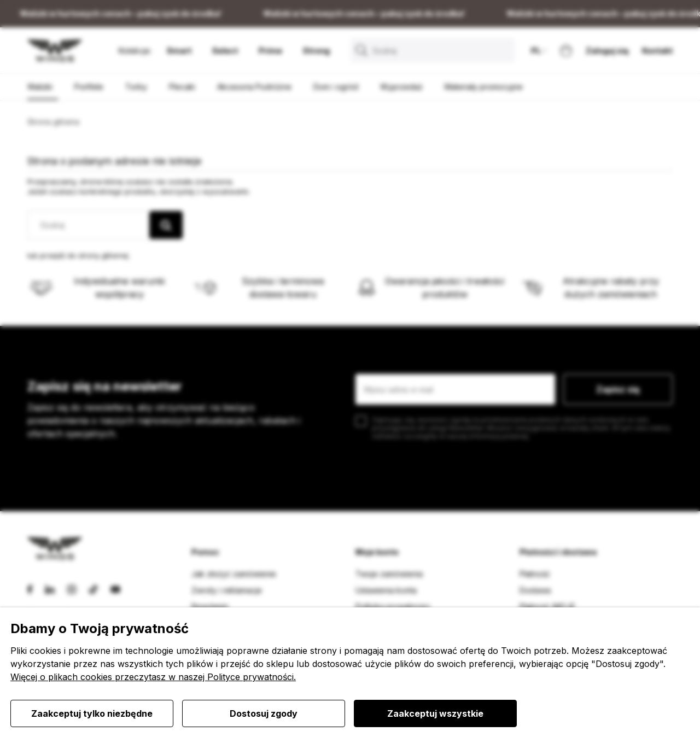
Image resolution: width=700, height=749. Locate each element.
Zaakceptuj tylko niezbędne (92, 713)
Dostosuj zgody (264, 713)
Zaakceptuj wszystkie (435, 713)
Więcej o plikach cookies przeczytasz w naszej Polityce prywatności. (153, 677)
